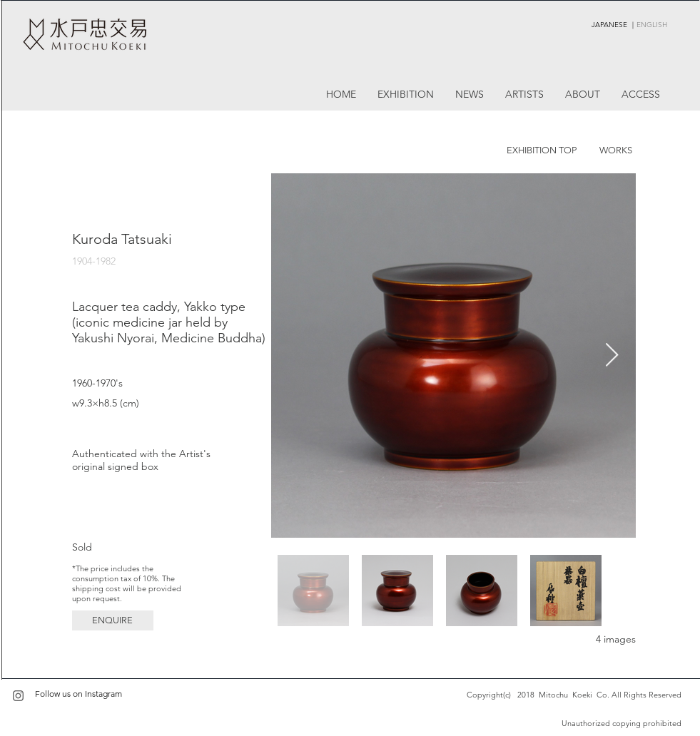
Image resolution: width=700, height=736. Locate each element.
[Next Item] (612, 356)
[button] (113, 620)
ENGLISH (652, 25)
